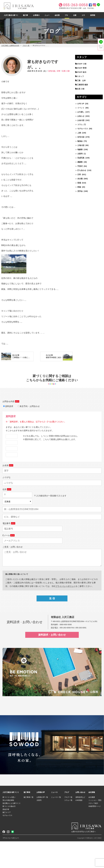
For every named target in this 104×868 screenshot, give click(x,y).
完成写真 (81, 158)
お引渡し (81, 112)
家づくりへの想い (9, 824)
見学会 (80, 191)
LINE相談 (79, 827)
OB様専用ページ (95, 833)
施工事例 (25, 16)
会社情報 (57, 16)
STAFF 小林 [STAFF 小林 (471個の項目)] (82, 64)
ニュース (47, 16)
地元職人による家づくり (11, 830)
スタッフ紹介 (93, 830)
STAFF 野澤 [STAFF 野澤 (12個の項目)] (82, 68)
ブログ (66, 16)
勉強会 (80, 141)
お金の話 (81, 120)
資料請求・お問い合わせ (52, 661)
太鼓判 (75, 16)
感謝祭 (80, 162)
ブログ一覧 (26, 45)
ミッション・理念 (95, 827)
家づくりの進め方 (9, 833)
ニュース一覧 (56, 824)
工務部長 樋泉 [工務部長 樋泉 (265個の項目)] (82, 85)
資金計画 (6, 836)
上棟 (79, 133)
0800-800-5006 (66, 651)
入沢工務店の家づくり (11, 16)
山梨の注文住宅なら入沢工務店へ (84, 858)
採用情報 (93, 16)
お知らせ (81, 116)
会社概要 (92, 824)
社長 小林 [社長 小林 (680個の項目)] (81, 89)
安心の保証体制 (8, 827)
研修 (79, 187)
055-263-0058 (65, 654)
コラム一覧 (68, 827)
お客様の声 (36, 16)
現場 (79, 183)
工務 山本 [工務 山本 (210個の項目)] (81, 80)
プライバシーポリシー (11, 865)
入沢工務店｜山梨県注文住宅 (10, 45)
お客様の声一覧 (42, 824)
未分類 (80, 179)
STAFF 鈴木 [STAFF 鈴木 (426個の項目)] (82, 72)
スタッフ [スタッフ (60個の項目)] (80, 76)
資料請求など (80, 824)
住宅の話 (81, 137)
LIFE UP (81, 104)
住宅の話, (52, 71)
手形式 (80, 166)
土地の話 (81, 145)
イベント (81, 108)
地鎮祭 (80, 149)
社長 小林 (66, 71)
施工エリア (7, 839)
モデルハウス (83, 129)
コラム (83, 16)
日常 (58, 71)
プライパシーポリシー (66, 613)
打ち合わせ (82, 170)
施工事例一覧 (29, 824)
